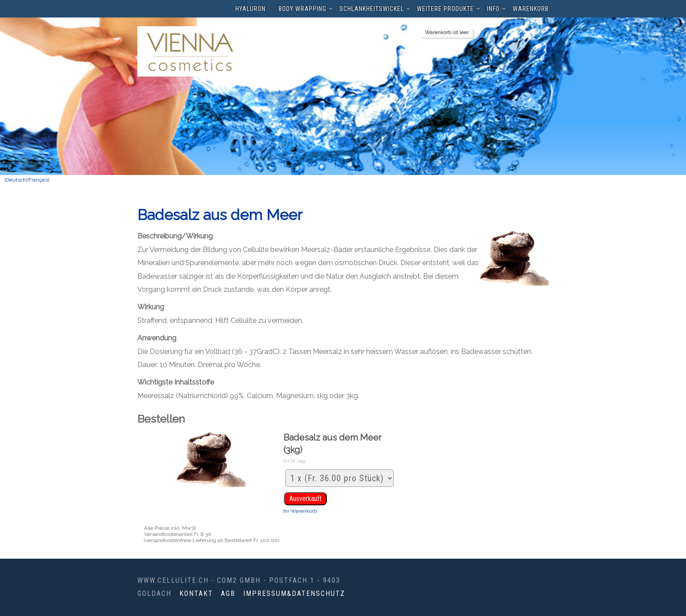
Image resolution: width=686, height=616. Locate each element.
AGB (228, 593)
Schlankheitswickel (372, 9)
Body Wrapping (303, 9)
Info (493, 9)
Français (38, 180)
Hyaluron (250, 9)
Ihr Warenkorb (300, 511)
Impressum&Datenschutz (294, 593)
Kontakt (196, 593)
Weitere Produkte (445, 9)
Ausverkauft (305, 499)
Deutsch (16, 180)
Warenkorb (531, 9)
